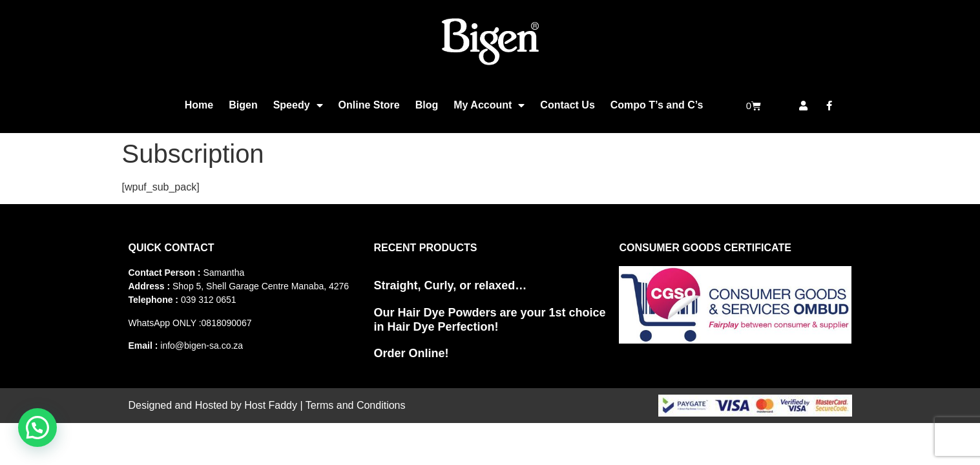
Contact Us (567, 105)
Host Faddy (271, 405)
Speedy (298, 105)
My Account (489, 105)
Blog (427, 105)
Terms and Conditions (356, 405)
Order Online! (411, 353)
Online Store (369, 105)
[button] (37, 428)
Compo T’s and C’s (657, 105)
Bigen (243, 105)
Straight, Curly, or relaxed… (450, 285)
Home (199, 105)
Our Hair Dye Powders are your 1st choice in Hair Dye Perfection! (489, 320)
